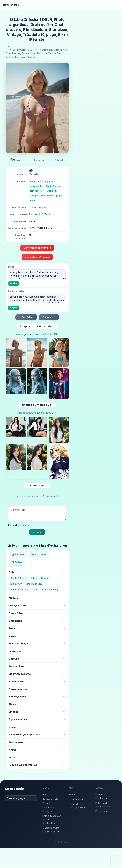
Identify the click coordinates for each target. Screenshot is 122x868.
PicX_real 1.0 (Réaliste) (42, 214)
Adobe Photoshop (19, 590)
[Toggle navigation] (117, 5)
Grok (35, 590)
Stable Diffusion (38, 207)
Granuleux (52, 191)
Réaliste (18, 554)
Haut (45, 795)
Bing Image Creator (36, 584)
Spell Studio (11, 5)
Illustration (39, 554)
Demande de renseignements (77, 806)
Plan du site (102, 811)
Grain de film (37, 186)
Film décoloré (37, 191)
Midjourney (16, 584)
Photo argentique (47, 181)
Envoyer (37, 532)
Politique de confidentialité (103, 805)
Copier (14, 283)
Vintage (34, 196)
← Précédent (26, 317)
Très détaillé (47, 196)
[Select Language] (21, 798)
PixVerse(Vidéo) (50, 590)
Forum (72, 795)
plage (59, 196)
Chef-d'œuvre (53, 186)
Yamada (34, 174)
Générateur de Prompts (37, 248)
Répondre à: (15, 525)
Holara (34, 578)
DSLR (33, 181)
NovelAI (45, 578)
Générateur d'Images (37, 257)
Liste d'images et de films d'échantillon (51, 819)
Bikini (33, 200)
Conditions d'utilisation (102, 796)
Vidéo (17, 562)
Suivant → (49, 317)
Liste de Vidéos (77, 799)
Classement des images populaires (52, 830)
